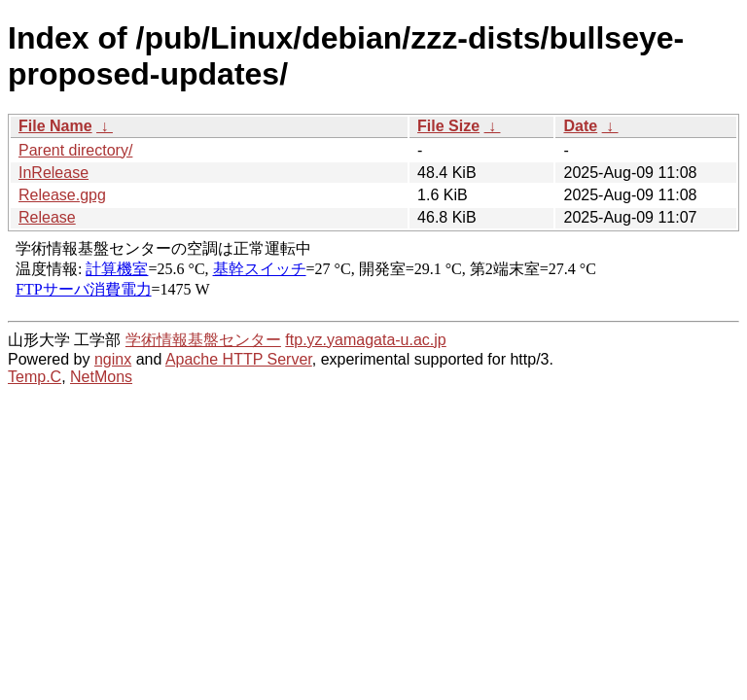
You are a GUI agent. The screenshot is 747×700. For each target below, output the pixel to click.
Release (47, 217)
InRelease (53, 173)
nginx (113, 359)
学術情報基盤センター (203, 340)
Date (580, 126)
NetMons (101, 377)
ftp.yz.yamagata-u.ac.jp (365, 340)
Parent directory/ (75, 150)
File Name (55, 126)
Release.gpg (62, 195)
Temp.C (35, 377)
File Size (448, 126)
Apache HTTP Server (239, 359)
